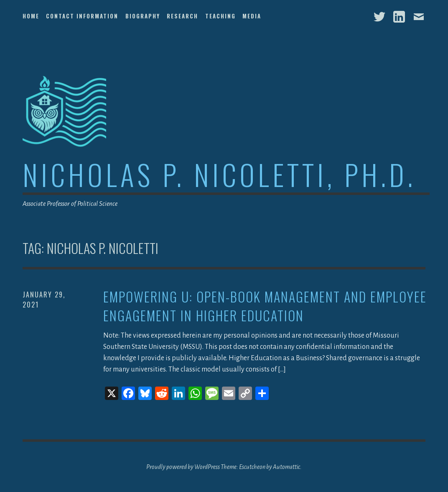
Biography (143, 16)
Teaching (220, 16)
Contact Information (82, 16)
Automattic (286, 467)
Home (31, 16)
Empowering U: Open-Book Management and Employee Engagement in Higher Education (265, 306)
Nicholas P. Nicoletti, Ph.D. (219, 174)
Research (182, 16)
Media (252, 16)
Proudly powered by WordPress (183, 467)
